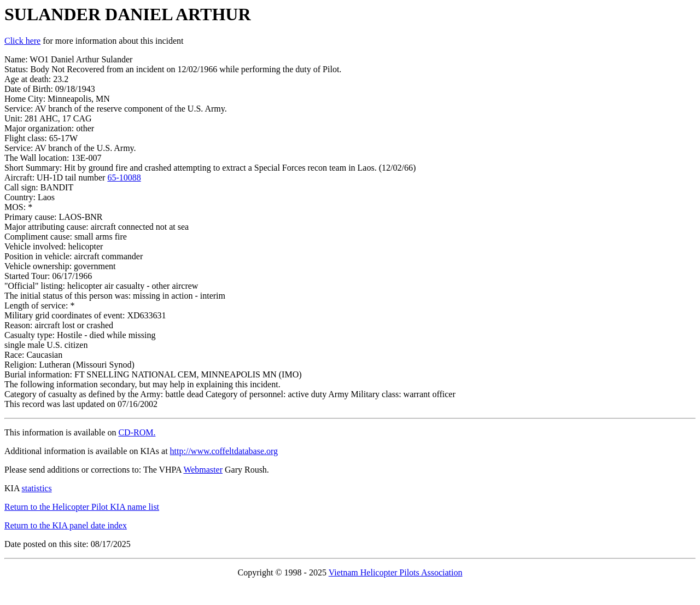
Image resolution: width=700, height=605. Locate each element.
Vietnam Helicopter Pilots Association (396, 572)
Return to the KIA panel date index (66, 525)
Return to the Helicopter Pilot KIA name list (82, 507)
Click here (22, 41)
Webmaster (203, 470)
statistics (37, 488)
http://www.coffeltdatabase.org (224, 451)
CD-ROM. (137, 432)
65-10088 (124, 178)
